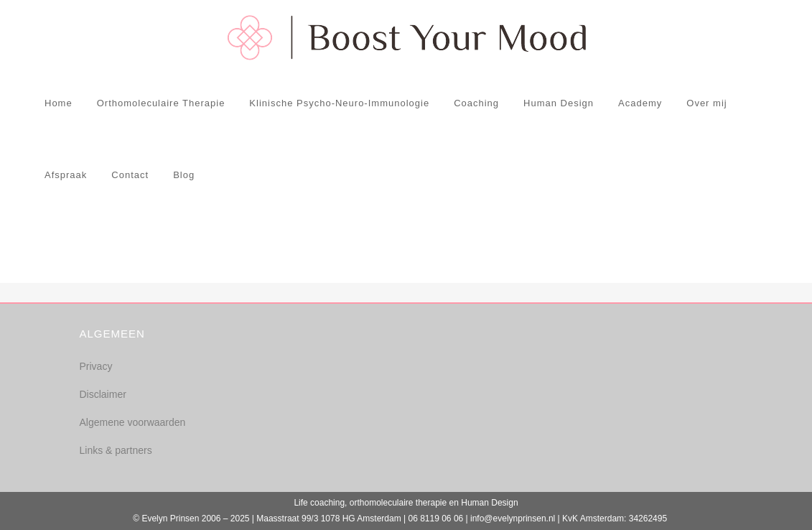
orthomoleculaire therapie (398, 503)
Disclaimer (103, 394)
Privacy (96, 366)
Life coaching (319, 503)
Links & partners (116, 450)
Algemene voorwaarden (133, 422)
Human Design (489, 503)
